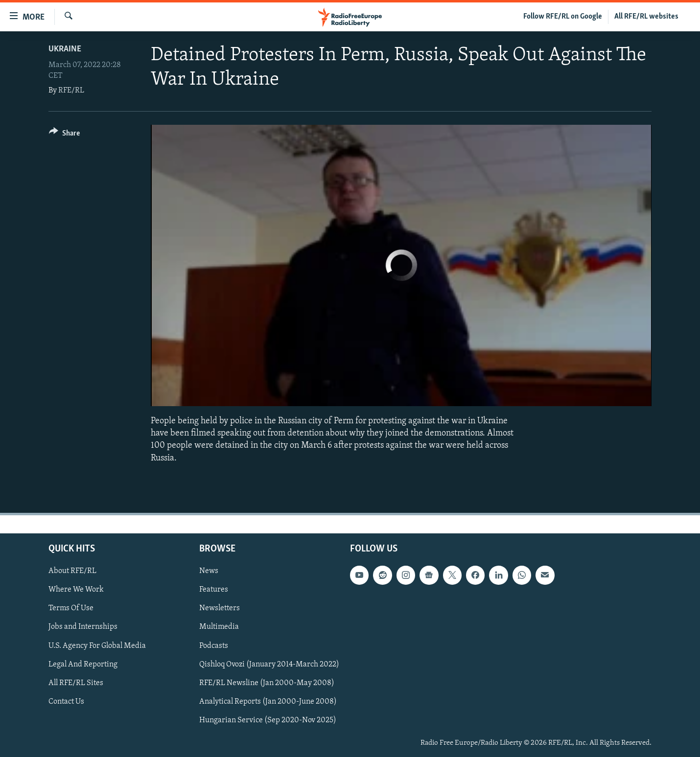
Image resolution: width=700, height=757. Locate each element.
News (209, 571)
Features (214, 590)
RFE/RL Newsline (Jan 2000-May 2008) (267, 683)
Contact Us (66, 701)
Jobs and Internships (83, 627)
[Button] (64, 135)
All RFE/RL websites (646, 17)
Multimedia (219, 627)
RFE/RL (71, 91)
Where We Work (76, 590)
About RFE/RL (72, 571)
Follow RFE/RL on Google (563, 17)
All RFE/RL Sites (76, 683)
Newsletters (220, 608)
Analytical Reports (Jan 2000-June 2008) (268, 701)
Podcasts (214, 645)
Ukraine (65, 49)
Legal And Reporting (83, 664)
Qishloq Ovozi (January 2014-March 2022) (269, 664)
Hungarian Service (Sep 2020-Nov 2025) (268, 720)
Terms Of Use (71, 608)
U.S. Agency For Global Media (97, 645)
